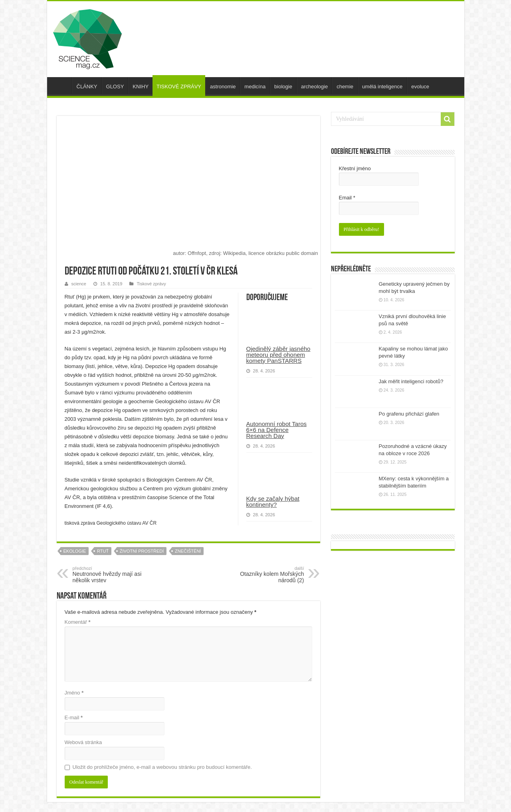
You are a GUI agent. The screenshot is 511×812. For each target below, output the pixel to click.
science (79, 284)
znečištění (188, 551)
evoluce (420, 87)
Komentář (78, 622)
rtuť (103, 551)
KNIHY (141, 87)
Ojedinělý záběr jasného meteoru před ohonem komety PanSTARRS (278, 355)
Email (347, 198)
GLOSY (115, 87)
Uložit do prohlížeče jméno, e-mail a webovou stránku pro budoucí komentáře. (162, 767)
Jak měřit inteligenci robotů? (411, 381)
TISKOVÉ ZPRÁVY (179, 87)
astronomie (223, 87)
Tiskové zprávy (151, 284)
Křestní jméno (355, 168)
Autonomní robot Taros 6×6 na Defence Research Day (276, 430)
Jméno (74, 693)
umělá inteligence (382, 87)
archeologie (314, 87)
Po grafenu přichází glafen (409, 414)
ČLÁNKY (87, 87)
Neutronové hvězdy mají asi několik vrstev (114, 575)
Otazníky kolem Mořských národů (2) (263, 575)
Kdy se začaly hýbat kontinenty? (273, 502)
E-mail (74, 717)
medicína (255, 87)
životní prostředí (142, 551)
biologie (283, 87)
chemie (345, 87)
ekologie (75, 551)
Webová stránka (83, 742)
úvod (61, 86)
